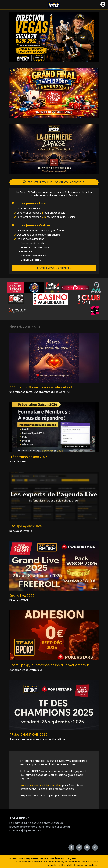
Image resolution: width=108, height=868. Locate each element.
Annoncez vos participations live (41, 785)
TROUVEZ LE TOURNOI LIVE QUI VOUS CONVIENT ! (54, 182)
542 (44, 217)
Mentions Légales (66, 858)
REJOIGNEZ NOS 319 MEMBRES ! (54, 268)
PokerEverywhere (28, 858)
